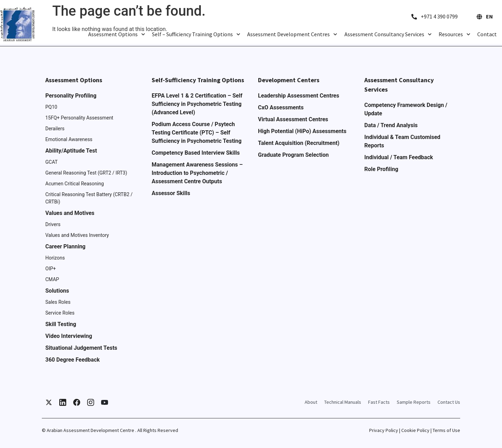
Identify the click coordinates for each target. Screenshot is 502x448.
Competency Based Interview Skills (196, 153)
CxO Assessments (281, 107)
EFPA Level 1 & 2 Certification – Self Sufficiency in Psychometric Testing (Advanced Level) (197, 104)
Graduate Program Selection (293, 155)
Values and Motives (70, 213)
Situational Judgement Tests (81, 348)
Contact (487, 34)
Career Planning (65, 246)
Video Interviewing (69, 336)
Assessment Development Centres (292, 34)
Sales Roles (58, 302)
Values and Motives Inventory (77, 235)
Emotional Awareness (69, 139)
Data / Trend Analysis (391, 125)
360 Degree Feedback (73, 360)
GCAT (51, 162)
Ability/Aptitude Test (71, 151)
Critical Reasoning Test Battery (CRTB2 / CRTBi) (89, 198)
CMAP (52, 279)
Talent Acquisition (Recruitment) (299, 143)
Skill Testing (61, 324)
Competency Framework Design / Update (406, 109)
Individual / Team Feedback (399, 157)
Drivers (53, 224)
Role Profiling (381, 169)
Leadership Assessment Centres (299, 96)
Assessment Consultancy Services (388, 34)
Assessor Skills (171, 193)
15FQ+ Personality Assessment (79, 118)
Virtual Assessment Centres (293, 119)
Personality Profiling (71, 96)
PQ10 (51, 107)
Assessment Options (117, 34)
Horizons (55, 258)
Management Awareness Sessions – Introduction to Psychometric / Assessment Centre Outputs (197, 173)
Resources (454, 34)
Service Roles (60, 313)
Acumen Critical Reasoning (75, 184)
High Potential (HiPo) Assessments (302, 131)
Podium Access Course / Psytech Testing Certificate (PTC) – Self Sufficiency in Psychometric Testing (197, 133)
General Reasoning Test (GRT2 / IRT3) (86, 173)
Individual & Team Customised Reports (402, 141)
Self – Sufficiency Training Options (196, 34)
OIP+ (51, 269)
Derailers (55, 129)
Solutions (57, 291)
